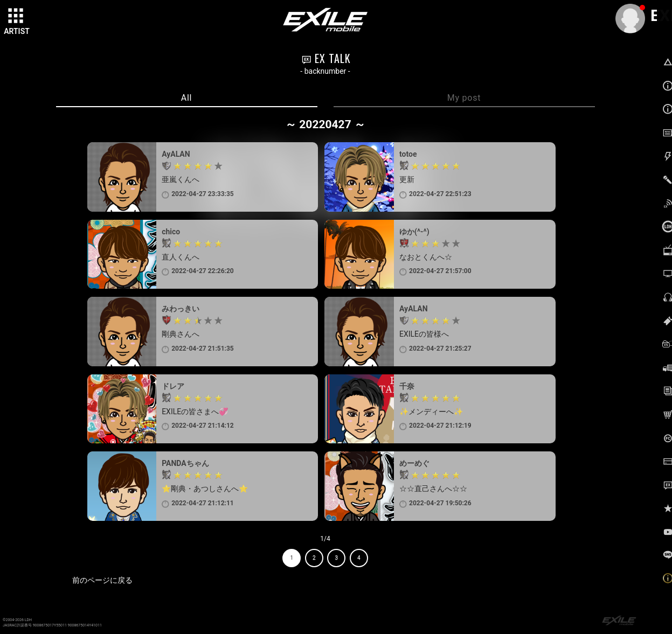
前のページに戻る (102, 580)
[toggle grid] (17, 17)
